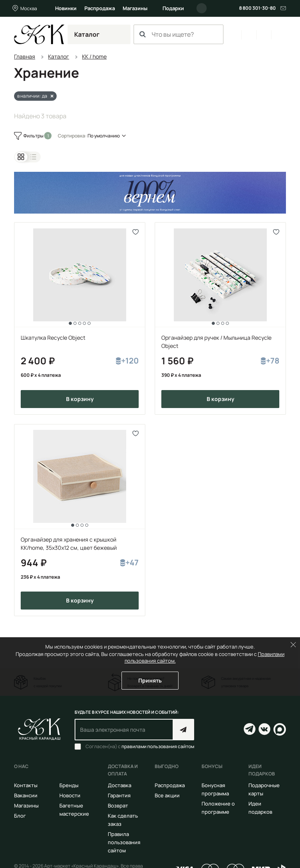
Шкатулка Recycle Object (53, 338)
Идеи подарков (260, 808)
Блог (20, 816)
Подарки (173, 8)
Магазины (135, 8)
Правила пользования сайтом (124, 842)
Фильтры (34, 136)
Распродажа (100, 8)
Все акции (167, 795)
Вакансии (26, 795)
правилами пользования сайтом (158, 746)
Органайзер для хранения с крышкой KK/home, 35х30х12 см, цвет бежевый (69, 544)
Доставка (120, 785)
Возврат (118, 806)
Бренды (69, 785)
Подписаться (183, 730)
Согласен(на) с (140, 747)
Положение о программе (218, 808)
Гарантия (119, 795)
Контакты (26, 785)
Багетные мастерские (74, 810)
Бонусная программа (215, 789)
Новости (70, 795)
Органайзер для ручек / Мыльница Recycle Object (216, 342)
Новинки (66, 8)
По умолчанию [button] (104, 136)
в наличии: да (32, 96)
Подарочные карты (264, 789)
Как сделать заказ (123, 820)
